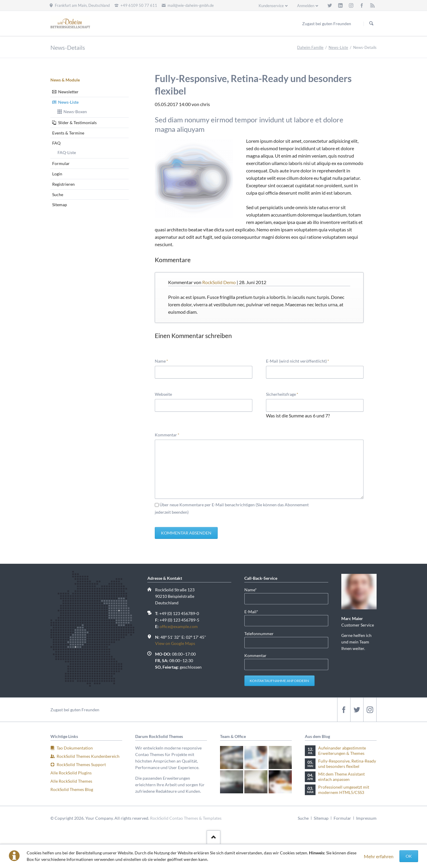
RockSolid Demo (219, 282)
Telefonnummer (259, 634)
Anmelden (306, 6)
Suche (58, 194)
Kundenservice (271, 6)
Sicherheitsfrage (282, 394)
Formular (61, 163)
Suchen (371, 24)
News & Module (65, 80)
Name (164, 361)
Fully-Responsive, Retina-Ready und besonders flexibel (347, 764)
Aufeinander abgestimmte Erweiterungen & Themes (342, 751)
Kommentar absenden (186, 533)
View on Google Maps (175, 643)
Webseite (163, 394)
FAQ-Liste (67, 152)
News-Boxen (75, 112)
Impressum (366, 818)
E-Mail (254, 611)
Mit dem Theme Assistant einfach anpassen (341, 777)
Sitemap (60, 205)
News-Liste (338, 47)
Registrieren (63, 184)
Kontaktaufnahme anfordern (279, 681)
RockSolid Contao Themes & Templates (186, 818)
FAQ (56, 143)
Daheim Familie (310, 47)
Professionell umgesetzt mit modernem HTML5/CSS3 (344, 790)
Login (57, 174)
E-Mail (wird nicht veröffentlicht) (298, 361)
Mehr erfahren (379, 856)
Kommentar (167, 434)
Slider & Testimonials (77, 122)
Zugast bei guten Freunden (75, 710)
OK (409, 856)
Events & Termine (68, 133)
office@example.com (179, 626)
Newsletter (68, 92)
